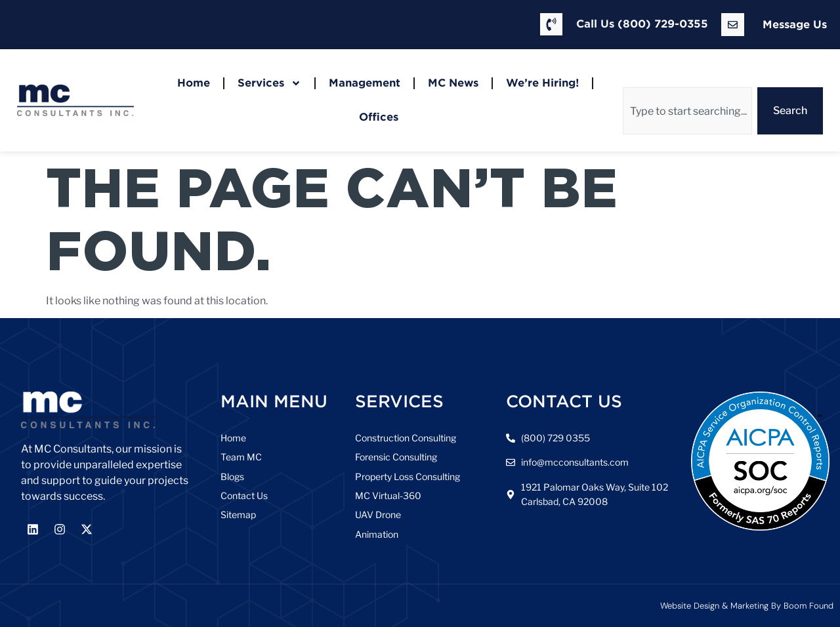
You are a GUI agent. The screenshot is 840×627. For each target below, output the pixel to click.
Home (194, 83)
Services (269, 83)
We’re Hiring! (542, 83)
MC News (453, 83)
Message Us (795, 25)
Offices (379, 117)
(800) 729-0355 (663, 24)
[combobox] (687, 111)
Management (365, 83)
